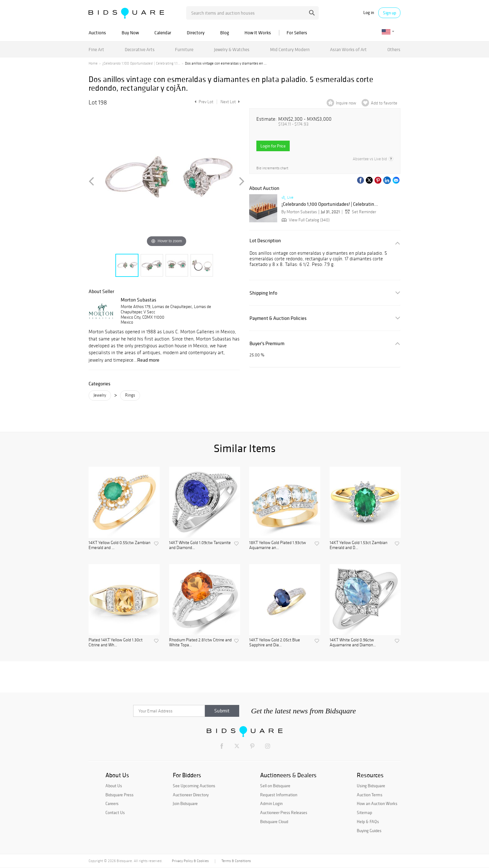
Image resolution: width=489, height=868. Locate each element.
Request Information (279, 795)
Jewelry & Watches (232, 49)
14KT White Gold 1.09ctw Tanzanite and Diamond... (200, 545)
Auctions (97, 33)
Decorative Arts (140, 49)
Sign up (390, 13)
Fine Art (96, 49)
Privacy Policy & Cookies (190, 861)
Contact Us (115, 813)
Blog (225, 33)
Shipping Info (263, 293)
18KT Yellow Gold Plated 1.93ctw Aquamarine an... (278, 545)
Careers (112, 803)
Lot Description (265, 241)
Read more (148, 360)
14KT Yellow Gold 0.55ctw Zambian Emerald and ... (119, 545)
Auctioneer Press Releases (284, 813)
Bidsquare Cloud (274, 822)
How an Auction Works (377, 803)
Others (394, 49)
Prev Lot (203, 102)
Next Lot (230, 102)
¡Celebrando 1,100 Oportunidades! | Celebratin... (330, 204)
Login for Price (273, 146)
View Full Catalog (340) (305, 220)
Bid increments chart (272, 168)
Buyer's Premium (267, 343)
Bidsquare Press (119, 795)
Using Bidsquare (371, 786)
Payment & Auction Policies (278, 318)
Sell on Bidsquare (275, 786)
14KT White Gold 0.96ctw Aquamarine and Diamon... (353, 643)
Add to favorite (384, 103)
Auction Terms (370, 795)
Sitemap (364, 813)
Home (93, 63)
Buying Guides (369, 831)
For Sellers (297, 33)
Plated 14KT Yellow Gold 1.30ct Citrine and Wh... (116, 643)
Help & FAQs (368, 822)
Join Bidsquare (185, 803)
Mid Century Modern (290, 49)
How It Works (258, 33)
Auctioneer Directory (191, 795)
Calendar (163, 33)
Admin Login (271, 803)
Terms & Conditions (236, 861)
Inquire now (346, 103)
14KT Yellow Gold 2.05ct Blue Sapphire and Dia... (275, 643)
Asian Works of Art (348, 49)
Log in (369, 13)
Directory (196, 33)
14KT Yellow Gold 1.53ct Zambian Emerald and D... (358, 545)
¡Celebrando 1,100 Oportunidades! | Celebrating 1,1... (141, 63)
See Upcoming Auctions (194, 786)
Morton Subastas (138, 300)
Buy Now (130, 33)
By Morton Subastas (299, 212)
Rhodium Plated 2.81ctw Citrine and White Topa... (200, 643)
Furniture (184, 49)
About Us (114, 786)
